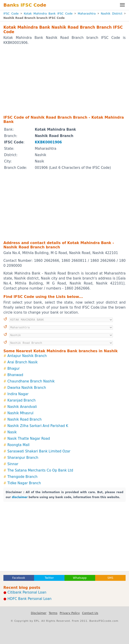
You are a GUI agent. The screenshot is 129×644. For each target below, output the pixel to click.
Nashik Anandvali (22, 407)
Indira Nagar (18, 394)
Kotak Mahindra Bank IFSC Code (48, 14)
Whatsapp (80, 578)
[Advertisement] (64, 80)
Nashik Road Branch (25, 419)
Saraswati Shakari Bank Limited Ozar (39, 451)
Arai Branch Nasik (23, 362)
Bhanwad (15, 375)
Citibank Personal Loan (27, 592)
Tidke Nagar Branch (24, 483)
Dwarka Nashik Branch (27, 388)
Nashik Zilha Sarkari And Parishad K (38, 426)
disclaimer (20, 497)
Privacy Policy (70, 613)
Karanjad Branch (22, 400)
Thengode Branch (23, 477)
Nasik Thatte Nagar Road (29, 439)
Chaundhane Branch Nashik (31, 381)
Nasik (12, 432)
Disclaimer (39, 613)
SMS (110, 578)
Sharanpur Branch (23, 458)
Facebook (19, 578)
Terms (53, 613)
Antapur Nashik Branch (27, 356)
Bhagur (14, 369)
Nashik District (112, 14)
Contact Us (90, 613)
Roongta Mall (19, 445)
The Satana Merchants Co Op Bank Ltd (40, 470)
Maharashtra (87, 14)
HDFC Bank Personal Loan (30, 599)
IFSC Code (11, 14)
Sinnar (13, 464)
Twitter (49, 578)
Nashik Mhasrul (21, 413)
